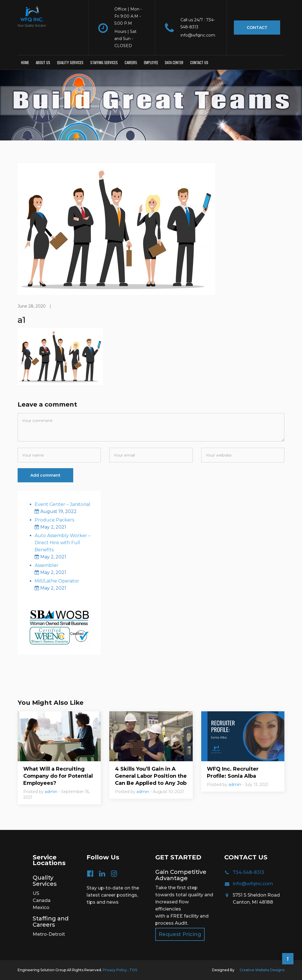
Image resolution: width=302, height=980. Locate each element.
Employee (151, 62)
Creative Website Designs (262, 970)
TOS (133, 970)
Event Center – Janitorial (62, 504)
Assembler (47, 565)
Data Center (174, 62)
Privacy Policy (115, 970)
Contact (257, 28)
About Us (43, 62)
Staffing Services (104, 62)
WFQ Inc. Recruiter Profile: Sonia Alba (233, 772)
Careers (131, 62)
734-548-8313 (248, 872)
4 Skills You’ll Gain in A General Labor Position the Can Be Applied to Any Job (151, 776)
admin (51, 792)
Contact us (199, 62)
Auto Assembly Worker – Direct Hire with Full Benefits (63, 543)
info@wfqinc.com (253, 884)
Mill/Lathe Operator (57, 581)
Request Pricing (180, 934)
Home (25, 62)
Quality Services (70, 62)
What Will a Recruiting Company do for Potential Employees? (58, 776)
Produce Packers (54, 520)
